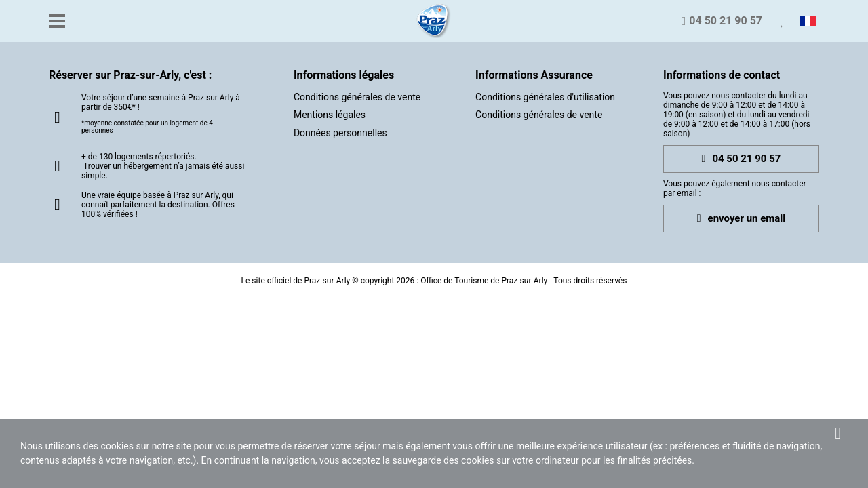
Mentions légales (330, 115)
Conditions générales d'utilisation (545, 97)
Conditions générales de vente (357, 97)
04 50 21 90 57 (742, 159)
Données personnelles (340, 133)
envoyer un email (742, 219)
